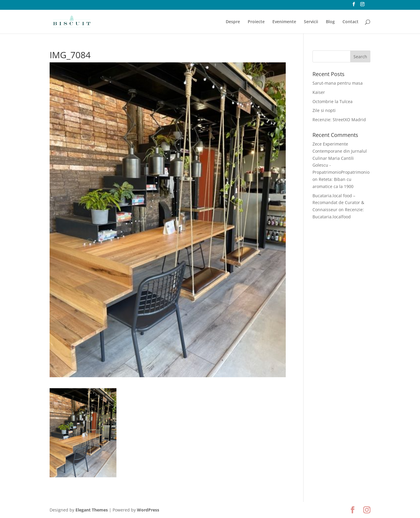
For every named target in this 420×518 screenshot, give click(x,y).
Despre (233, 22)
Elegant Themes (92, 510)
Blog (330, 22)
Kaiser (319, 92)
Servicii (311, 22)
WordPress (148, 510)
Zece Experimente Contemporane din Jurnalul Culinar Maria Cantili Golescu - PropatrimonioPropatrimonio (341, 158)
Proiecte (256, 22)
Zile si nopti (324, 110)
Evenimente (284, 22)
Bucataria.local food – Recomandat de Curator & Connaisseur (338, 203)
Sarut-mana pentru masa (338, 83)
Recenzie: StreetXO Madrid (339, 120)
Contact (350, 22)
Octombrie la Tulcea (333, 101)
